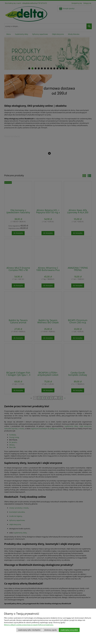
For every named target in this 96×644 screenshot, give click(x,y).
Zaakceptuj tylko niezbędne (29, 630)
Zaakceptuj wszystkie (69, 630)
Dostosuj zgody (50, 630)
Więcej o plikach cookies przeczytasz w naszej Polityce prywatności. (29, 625)
